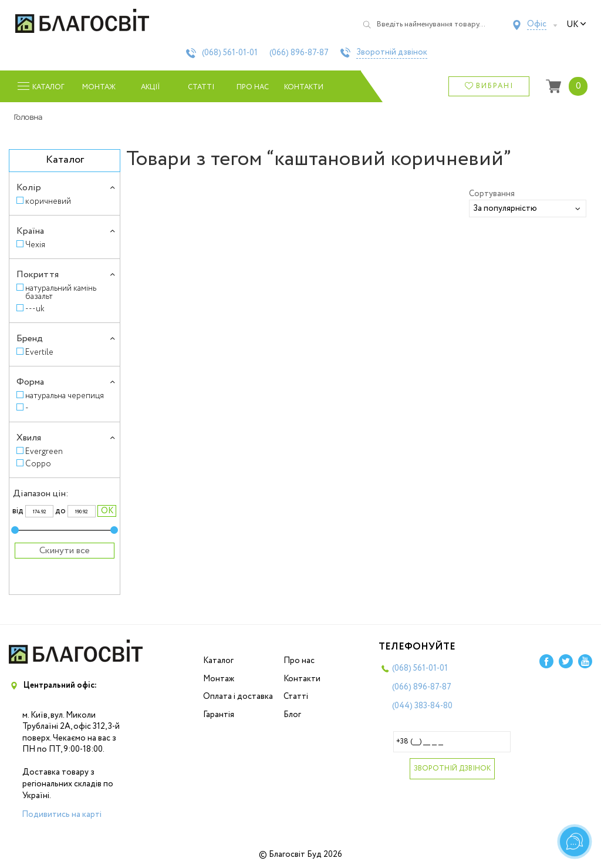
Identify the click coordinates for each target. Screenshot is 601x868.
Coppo (38, 464)
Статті (201, 87)
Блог (292, 715)
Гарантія (219, 715)
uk (576, 25)
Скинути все (65, 551)
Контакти (304, 87)
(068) (230, 53)
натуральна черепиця (65, 396)
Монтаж (99, 87)
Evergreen (44, 451)
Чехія (35, 245)
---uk (35, 309)
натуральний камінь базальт (61, 292)
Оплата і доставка (238, 697)
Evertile (39, 352)
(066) (299, 53)
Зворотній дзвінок (392, 53)
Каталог (218, 661)
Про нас (253, 87)
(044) (422, 706)
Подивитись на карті (62, 815)
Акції (150, 87)
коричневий (48, 201)
